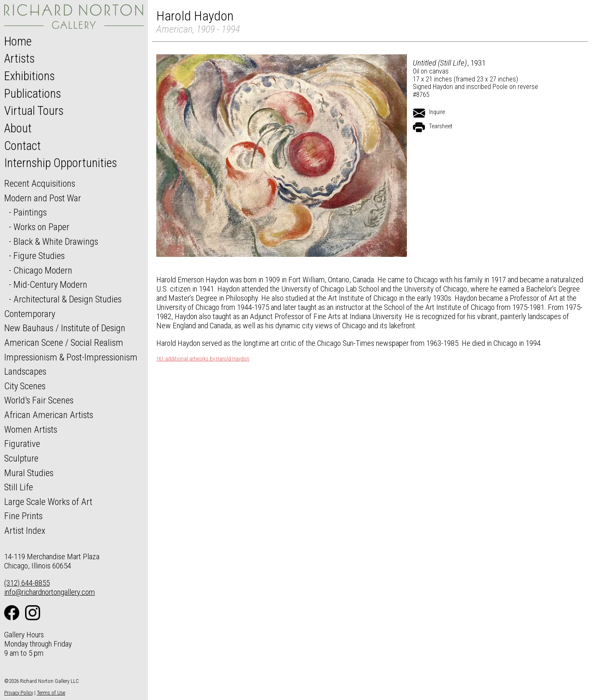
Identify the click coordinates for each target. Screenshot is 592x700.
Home (18, 41)
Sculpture (21, 458)
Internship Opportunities (61, 163)
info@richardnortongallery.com (50, 592)
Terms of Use (51, 693)
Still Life (19, 487)
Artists (19, 58)
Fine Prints (23, 516)
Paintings (30, 212)
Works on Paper (41, 227)
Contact (23, 146)
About (18, 128)
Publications (33, 94)
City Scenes (25, 386)
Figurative (22, 444)
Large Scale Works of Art (48, 502)
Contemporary (30, 314)
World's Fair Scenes (39, 400)
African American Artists (49, 415)
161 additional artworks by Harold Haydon (203, 359)
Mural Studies (29, 473)
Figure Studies (39, 256)
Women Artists (31, 429)
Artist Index (25, 530)
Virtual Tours (34, 111)
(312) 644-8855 (27, 583)
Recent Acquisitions (40, 183)
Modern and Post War (43, 198)
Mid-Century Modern (50, 284)
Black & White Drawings (56, 241)
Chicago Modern (43, 270)
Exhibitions (29, 76)
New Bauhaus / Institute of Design (65, 328)
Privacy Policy (19, 693)
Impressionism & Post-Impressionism (71, 357)
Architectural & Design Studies (67, 299)
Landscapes (25, 371)
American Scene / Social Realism (64, 342)
